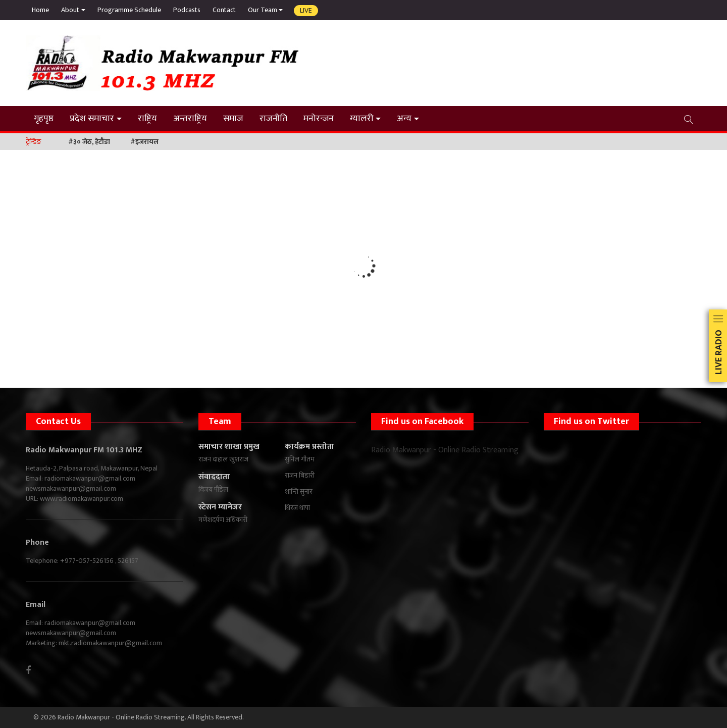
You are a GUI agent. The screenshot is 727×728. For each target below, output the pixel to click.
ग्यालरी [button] (362, 119)
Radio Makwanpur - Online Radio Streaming (445, 450)
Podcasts (187, 10)
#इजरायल (144, 142)
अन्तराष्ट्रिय (190, 119)
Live (306, 11)
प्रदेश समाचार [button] (92, 119)
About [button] (70, 10)
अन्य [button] (404, 119)
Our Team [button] (263, 10)
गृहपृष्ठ (44, 119)
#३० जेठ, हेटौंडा (89, 142)
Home (40, 10)
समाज (233, 119)
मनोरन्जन (319, 119)
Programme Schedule (129, 10)
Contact (224, 10)
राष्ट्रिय (147, 119)
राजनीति (273, 119)
